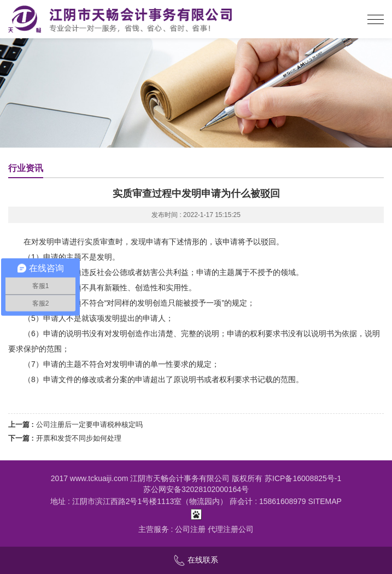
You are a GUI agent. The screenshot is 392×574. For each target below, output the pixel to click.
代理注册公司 (231, 529)
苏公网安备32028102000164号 (196, 489)
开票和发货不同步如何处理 (79, 438)
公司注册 (190, 529)
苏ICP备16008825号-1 (303, 478)
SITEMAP (325, 501)
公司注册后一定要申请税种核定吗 (89, 424)
